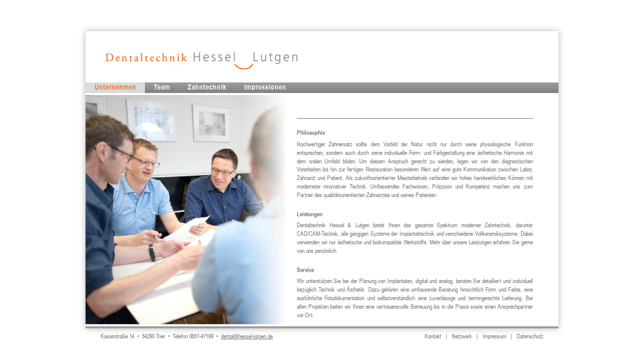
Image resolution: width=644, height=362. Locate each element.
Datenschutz (530, 337)
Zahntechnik (207, 87)
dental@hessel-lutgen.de (247, 337)
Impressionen (265, 87)
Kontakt (433, 337)
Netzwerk (462, 337)
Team (162, 87)
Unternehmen (115, 87)
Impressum (494, 337)
